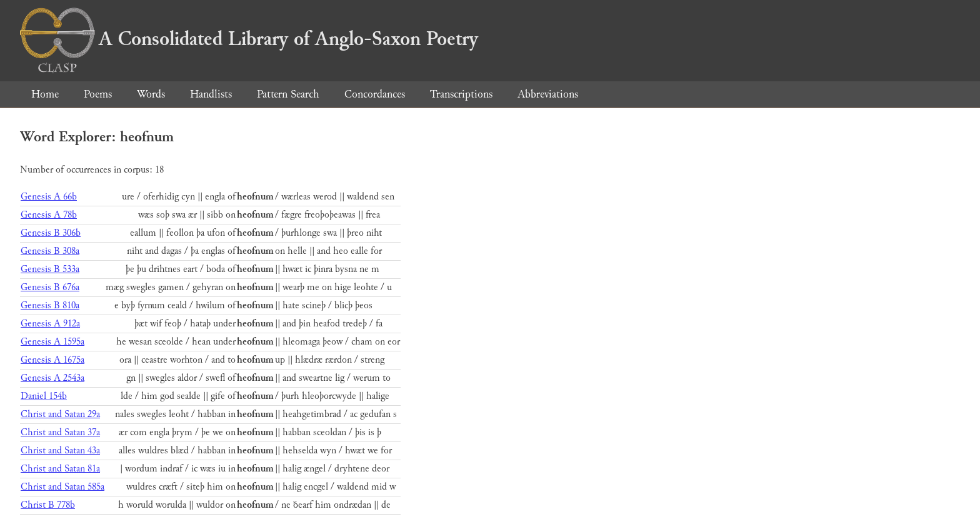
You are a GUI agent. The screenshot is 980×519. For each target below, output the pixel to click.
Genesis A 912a (50, 324)
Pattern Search (288, 94)
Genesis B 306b (51, 233)
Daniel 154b (44, 396)
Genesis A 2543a (52, 378)
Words (151, 94)
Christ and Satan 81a (60, 469)
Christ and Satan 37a (60, 432)
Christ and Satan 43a (60, 451)
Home (45, 94)
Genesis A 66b (49, 197)
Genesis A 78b (49, 215)
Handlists (211, 94)
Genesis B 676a (50, 287)
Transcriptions (461, 94)
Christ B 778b (48, 505)
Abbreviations (548, 94)
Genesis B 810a (50, 305)
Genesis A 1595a (52, 342)
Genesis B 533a (50, 269)
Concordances (375, 94)
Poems (98, 94)
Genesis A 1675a (52, 360)
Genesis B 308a (50, 251)
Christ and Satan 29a (60, 414)
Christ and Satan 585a (62, 487)
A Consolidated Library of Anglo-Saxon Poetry (249, 39)
